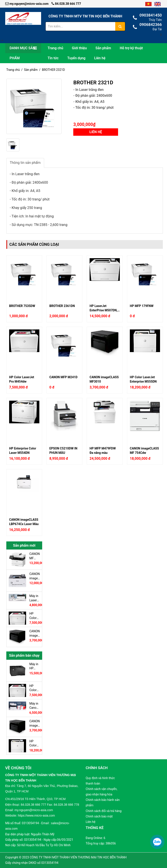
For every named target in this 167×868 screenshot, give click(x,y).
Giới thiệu (79, 48)
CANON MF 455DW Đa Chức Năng (35, 556)
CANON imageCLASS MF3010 (104, 379)
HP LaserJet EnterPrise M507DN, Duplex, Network (104, 308)
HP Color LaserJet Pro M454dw (22, 379)
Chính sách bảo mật (99, 816)
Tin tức (53, 58)
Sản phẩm (103, 48)
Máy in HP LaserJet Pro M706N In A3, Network (35, 666)
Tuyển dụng (76, 58)
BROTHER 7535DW (22, 306)
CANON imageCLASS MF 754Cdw (144, 451)
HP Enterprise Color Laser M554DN (23, 451)
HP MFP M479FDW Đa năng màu (103, 451)
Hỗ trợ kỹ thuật (131, 48)
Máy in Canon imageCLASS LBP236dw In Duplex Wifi (35, 706)
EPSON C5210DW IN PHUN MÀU (63, 451)
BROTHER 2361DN (62, 306)
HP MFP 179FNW (142, 306)
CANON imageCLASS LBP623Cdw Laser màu (35, 576)
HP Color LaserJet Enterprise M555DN (143, 379)
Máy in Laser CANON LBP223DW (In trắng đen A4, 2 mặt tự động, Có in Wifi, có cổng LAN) (35, 598)
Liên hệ (100, 58)
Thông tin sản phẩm (25, 163)
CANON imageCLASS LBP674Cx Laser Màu (24, 522)
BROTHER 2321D (53, 70)
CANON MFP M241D (63, 377)
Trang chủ (55, 48)
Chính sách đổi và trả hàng (104, 811)
